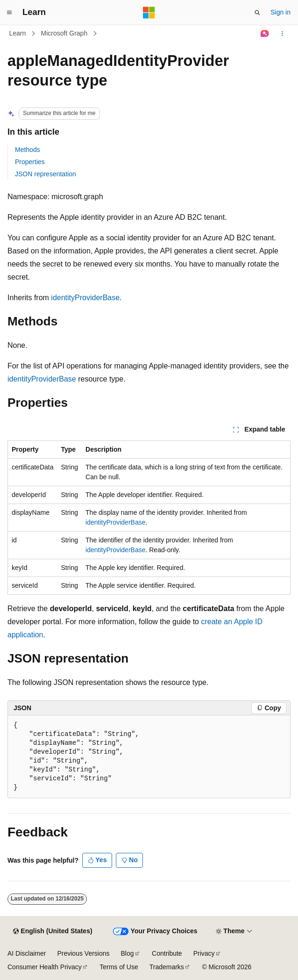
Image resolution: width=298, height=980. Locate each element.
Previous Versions (83, 953)
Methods (28, 150)
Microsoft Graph (64, 33)
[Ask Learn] (265, 34)
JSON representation (46, 174)
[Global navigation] (9, 13)
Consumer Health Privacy (45, 967)
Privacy (204, 953)
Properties (30, 162)
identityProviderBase (85, 298)
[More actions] (282, 34)
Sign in (280, 12)
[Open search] (257, 13)
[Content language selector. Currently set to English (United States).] (53, 931)
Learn (18, 33)
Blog (128, 953)
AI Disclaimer (27, 953)
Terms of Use (119, 967)
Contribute (167, 953)
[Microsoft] (149, 13)
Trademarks (167, 967)
